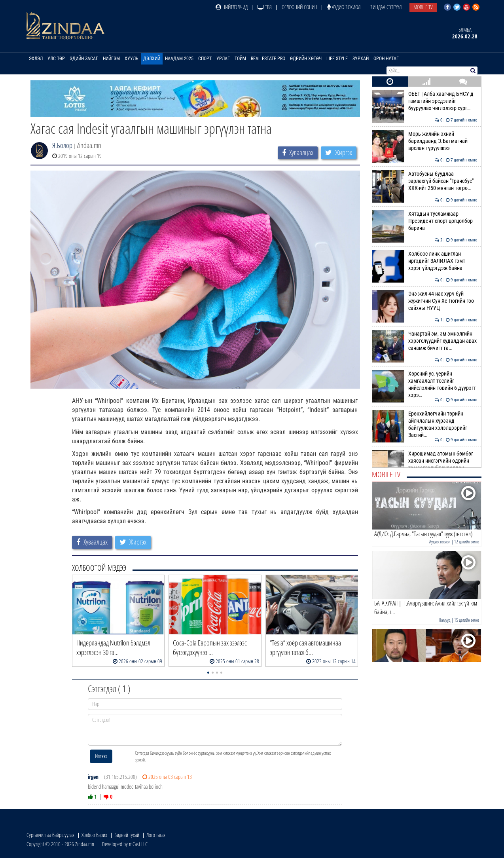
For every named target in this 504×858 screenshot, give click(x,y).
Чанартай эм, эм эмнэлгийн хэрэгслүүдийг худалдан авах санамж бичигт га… (425, 341)
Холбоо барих (94, 835)
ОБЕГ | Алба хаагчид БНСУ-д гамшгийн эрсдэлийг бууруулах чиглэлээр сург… (425, 101)
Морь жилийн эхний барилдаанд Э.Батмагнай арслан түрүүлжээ (425, 141)
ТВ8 (265, 7)
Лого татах (156, 835)
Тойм (240, 59)
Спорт (205, 59)
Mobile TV (423, 7)
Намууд (445, 620)
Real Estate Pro (268, 59)
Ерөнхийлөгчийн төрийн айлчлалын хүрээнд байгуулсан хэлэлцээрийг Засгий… (425, 424)
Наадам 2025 (179, 59)
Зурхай (361, 59)
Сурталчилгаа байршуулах (50, 835)
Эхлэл (36, 59)
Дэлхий (152, 59)
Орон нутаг (386, 59)
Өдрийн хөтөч (306, 59)
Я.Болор (62, 145)
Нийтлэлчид (232, 7)
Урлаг (223, 59)
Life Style (337, 59)
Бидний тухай (127, 835)
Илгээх (101, 756)
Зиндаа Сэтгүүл (386, 7)
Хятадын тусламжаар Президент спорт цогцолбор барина (425, 221)
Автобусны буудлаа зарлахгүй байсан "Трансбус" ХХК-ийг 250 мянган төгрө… (425, 181)
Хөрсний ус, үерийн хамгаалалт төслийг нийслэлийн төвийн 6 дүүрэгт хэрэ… (425, 384)
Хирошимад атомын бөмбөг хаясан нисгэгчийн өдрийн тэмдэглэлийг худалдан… (425, 461)
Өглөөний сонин (299, 7)
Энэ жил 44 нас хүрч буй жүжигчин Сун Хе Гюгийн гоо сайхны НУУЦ (425, 301)
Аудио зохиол (344, 7)
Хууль (132, 59)
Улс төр (56, 59)
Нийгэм (111, 59)
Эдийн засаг (84, 59)
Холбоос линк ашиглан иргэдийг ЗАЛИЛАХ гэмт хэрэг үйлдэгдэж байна (425, 261)
